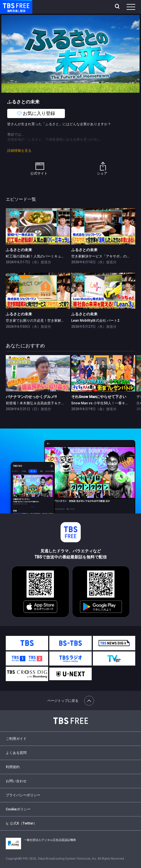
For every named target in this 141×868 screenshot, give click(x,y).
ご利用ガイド (16, 739)
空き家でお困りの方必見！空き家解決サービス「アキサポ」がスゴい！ (61, 321)
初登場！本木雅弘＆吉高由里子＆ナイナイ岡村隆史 (46, 403)
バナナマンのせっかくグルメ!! (31, 397)
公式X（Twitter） (21, 823)
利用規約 (13, 767)
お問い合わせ (16, 781)
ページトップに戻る (71, 701)
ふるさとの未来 (19, 250)
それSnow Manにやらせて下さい (99, 397)
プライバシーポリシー (23, 795)
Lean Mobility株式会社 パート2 (95, 321)
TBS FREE (10, 5)
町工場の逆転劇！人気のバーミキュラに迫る (40, 256)
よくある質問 (16, 753)
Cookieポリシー (18, 809)
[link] (38, 226)
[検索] (118, 7)
